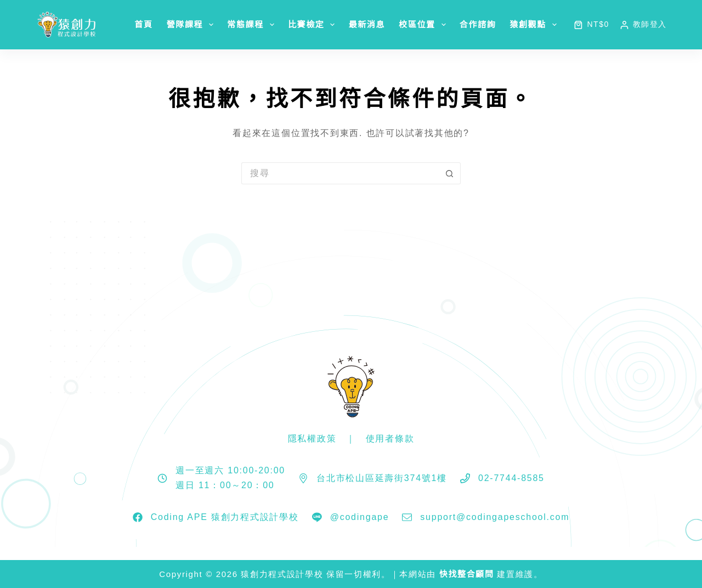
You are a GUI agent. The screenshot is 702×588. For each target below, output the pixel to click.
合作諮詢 (478, 24)
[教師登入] (644, 24)
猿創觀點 (535, 25)
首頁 (143, 24)
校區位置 (424, 25)
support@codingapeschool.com (495, 517)
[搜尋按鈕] (450, 173)
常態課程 (253, 25)
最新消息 (367, 24)
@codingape (360, 517)
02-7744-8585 (511, 478)
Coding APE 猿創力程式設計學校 (225, 517)
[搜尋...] (340, 173)
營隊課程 (193, 25)
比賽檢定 (314, 25)
